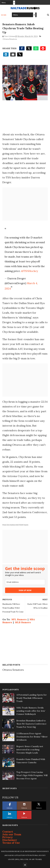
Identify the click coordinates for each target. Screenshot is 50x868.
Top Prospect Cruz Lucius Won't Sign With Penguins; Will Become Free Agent (32, 775)
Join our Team (12, 834)
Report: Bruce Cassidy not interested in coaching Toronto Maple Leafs (30, 750)
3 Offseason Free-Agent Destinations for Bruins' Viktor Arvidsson (32, 737)
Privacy (8, 837)
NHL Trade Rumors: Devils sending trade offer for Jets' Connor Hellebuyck (31, 711)
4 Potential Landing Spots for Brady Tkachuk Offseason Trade (32, 698)
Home (4, 15)
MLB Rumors (23, 622)
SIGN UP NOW (25, 590)
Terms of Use (11, 843)
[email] (25, 582)
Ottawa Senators (10, 39)
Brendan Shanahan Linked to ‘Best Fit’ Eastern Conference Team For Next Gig (31, 724)
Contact (8, 832)
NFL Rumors (19, 619)
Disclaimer (10, 840)
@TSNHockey (30, 271)
